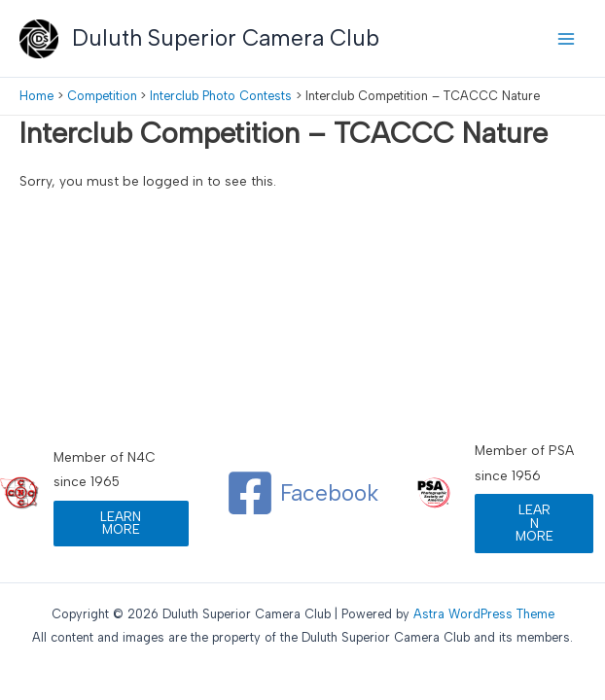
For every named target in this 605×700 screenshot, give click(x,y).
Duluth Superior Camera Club (226, 38)
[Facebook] (302, 493)
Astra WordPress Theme (484, 614)
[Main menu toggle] (567, 38)
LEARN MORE (121, 523)
